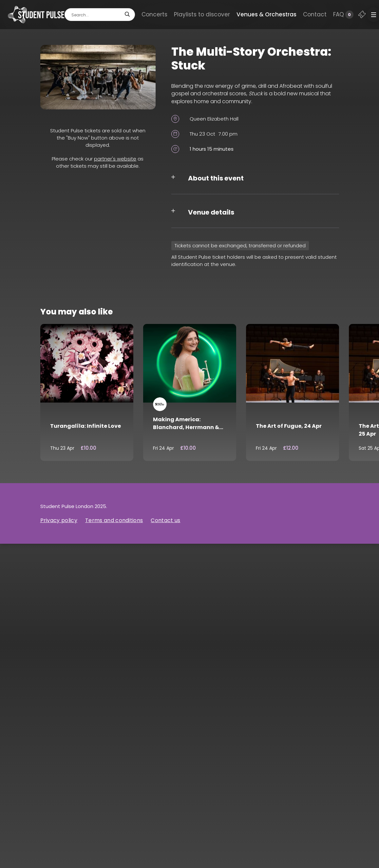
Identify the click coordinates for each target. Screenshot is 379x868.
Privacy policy (59, 520)
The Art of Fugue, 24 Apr (289, 426)
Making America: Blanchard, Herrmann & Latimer (186, 427)
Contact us (165, 520)
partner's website (115, 159)
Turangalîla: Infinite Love (85, 426)
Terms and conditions (114, 520)
